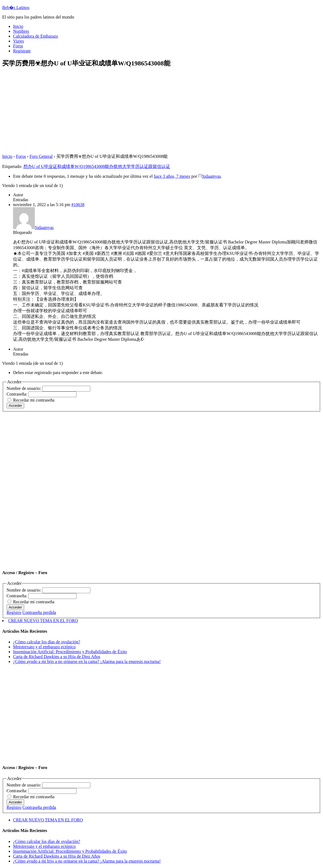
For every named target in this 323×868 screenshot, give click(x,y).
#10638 (78, 205)
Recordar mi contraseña (34, 400)
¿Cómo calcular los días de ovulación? (47, 642)
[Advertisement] (161, 111)
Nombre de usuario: (24, 388)
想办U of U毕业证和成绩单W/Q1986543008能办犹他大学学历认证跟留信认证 (97, 166)
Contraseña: (17, 394)
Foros (21, 156)
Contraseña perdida (39, 612)
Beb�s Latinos (16, 7)
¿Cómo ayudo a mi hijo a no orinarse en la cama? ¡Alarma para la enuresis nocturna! (87, 661)
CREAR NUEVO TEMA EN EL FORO (43, 621)
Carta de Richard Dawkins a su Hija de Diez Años (57, 657)
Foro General (41, 156)
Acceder (15, 406)
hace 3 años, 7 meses (172, 176)
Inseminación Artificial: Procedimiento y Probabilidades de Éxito (70, 652)
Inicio (7, 156)
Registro (14, 612)
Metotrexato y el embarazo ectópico (44, 647)
